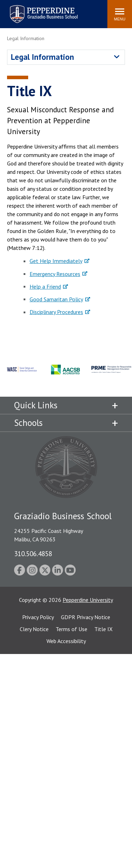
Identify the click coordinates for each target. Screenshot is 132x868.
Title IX (103, 629)
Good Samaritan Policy (56, 299)
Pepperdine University (88, 600)
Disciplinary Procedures (56, 312)
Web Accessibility (66, 641)
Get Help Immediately (56, 261)
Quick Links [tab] (36, 405)
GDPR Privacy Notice (86, 617)
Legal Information (42, 57)
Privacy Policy (38, 617)
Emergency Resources (55, 274)
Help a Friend (45, 287)
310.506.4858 (33, 553)
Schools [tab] (28, 423)
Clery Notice (34, 629)
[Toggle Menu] (120, 14)
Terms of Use (71, 629)
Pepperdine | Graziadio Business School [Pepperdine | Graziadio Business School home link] (34, 10)
